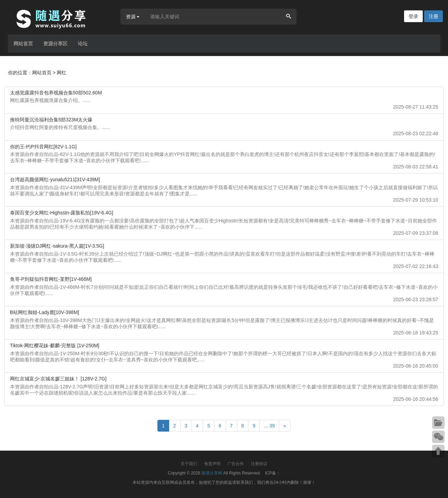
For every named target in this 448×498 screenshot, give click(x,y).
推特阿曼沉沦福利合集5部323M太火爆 (51, 120)
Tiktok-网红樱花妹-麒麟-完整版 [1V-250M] (55, 345)
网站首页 (23, 44)
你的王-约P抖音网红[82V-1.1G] (43, 147)
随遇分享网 (212, 473)
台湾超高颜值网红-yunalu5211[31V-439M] (55, 179)
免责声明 (212, 464)
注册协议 (259, 464)
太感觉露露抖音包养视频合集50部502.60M (56, 93)
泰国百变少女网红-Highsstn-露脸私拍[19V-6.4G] (62, 213)
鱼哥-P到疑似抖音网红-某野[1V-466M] (51, 279)
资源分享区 (55, 44)
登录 (413, 16)
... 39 (269, 426)
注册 (433, 16)
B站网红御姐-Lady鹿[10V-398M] (45, 312)
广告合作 (236, 464)
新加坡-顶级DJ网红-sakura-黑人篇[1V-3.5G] (57, 246)
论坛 (83, 44)
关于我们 (189, 464)
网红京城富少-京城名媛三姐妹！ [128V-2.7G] (58, 379)
